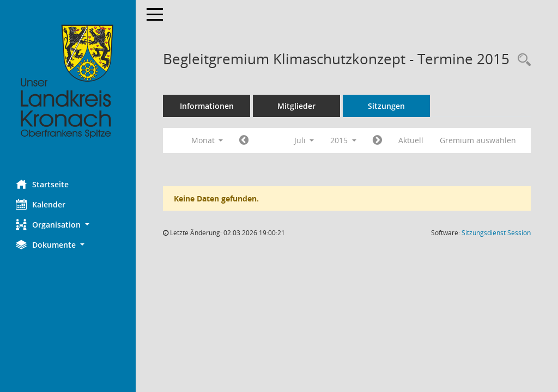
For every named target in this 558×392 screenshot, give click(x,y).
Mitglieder (297, 106)
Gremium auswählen (478, 140)
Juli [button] (304, 140)
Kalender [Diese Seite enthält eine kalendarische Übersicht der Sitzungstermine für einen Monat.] (41, 204)
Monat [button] (207, 140)
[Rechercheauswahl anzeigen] (521, 60)
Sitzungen (387, 106)
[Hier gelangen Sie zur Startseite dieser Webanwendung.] (68, 82)
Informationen (207, 106)
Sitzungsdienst (496, 233)
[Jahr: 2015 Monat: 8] (378, 140)
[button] (68, 225)
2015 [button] (344, 140)
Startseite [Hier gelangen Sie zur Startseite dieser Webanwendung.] (43, 184)
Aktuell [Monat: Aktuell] (411, 140)
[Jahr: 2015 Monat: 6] (244, 140)
